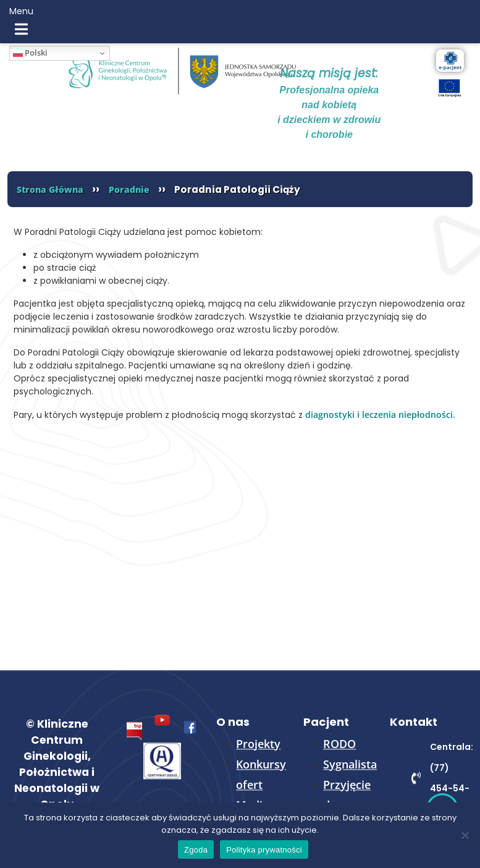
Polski (30, 53)
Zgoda (196, 850)
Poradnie (129, 189)
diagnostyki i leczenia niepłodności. (380, 415)
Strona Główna (50, 189)
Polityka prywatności (264, 850)
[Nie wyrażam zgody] (465, 835)
